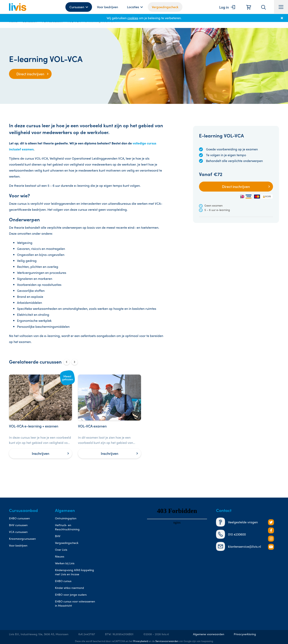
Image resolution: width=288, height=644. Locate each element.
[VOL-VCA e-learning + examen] (40, 416)
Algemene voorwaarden (209, 634)
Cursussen (77, 7)
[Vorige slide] (67, 362)
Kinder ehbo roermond (69, 588)
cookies (133, 18)
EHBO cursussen (19, 518)
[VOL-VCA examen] (109, 416)
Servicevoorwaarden (167, 641)
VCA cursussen (18, 532)
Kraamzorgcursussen (22, 539)
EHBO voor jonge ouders (71, 594)
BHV (58, 536)
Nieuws (60, 556)
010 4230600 (231, 534)
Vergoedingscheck (165, 7)
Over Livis (61, 550)
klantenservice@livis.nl (238, 546)
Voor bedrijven (107, 7)
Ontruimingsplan (66, 518)
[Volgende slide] (75, 362)
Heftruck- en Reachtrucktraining (67, 527)
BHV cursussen (18, 525)
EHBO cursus (63, 581)
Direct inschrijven (30, 74)
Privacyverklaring (245, 634)
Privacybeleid (141, 641)
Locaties (133, 7)
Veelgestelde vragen (237, 522)
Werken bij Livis (65, 563)
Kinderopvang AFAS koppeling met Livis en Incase (74, 572)
